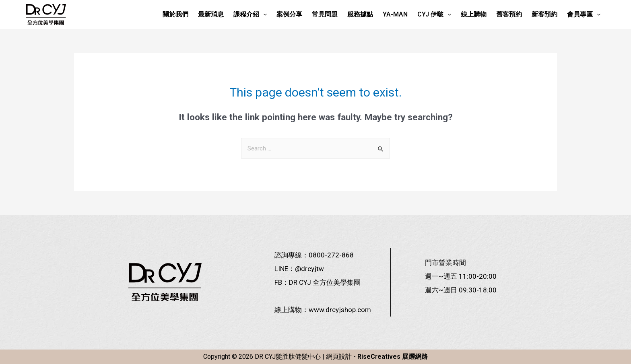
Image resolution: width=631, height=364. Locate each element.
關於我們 (175, 14)
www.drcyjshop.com (340, 310)
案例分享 (289, 14)
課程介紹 (250, 14)
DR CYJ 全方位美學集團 (325, 282)
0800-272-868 (331, 255)
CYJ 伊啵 (434, 14)
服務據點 (360, 14)
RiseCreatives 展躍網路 (393, 357)
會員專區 (584, 14)
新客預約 (544, 14)
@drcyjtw (309, 269)
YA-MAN (395, 14)
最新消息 (211, 14)
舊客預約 (509, 14)
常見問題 (325, 14)
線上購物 (474, 14)
